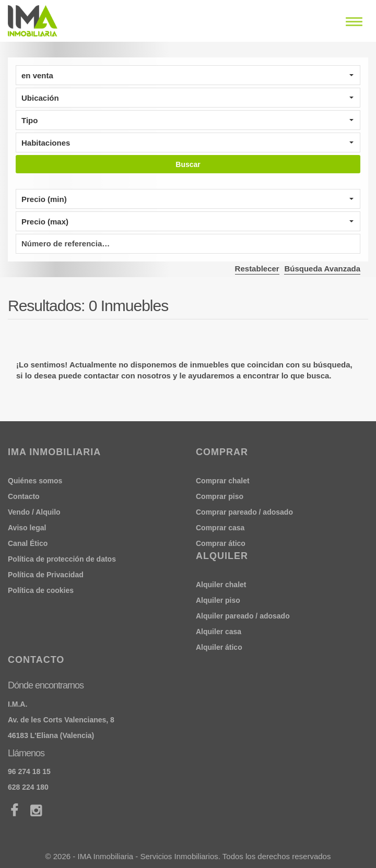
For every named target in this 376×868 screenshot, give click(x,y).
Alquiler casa (219, 632)
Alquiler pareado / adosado (243, 616)
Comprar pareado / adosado (244, 512)
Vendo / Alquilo (34, 512)
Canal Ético (28, 543)
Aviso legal (27, 528)
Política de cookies (41, 590)
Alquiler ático (219, 647)
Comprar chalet (223, 481)
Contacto (24, 496)
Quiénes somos (35, 481)
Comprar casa (220, 528)
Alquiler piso (218, 600)
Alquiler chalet (221, 585)
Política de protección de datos (62, 559)
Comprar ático (221, 543)
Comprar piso (220, 496)
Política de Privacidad (46, 575)
